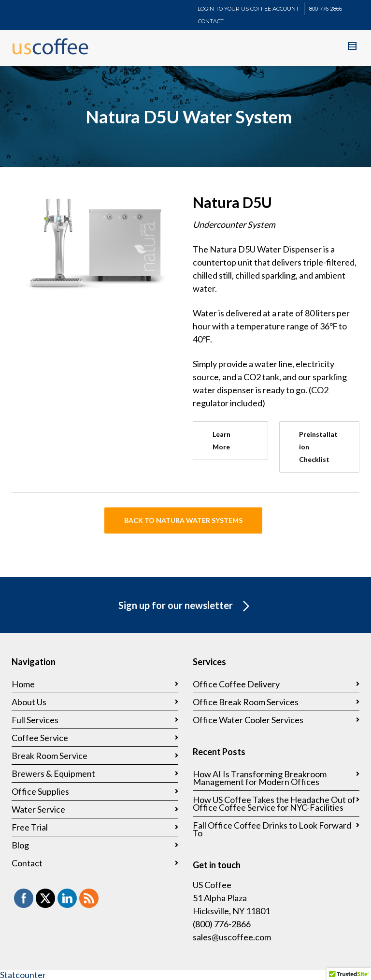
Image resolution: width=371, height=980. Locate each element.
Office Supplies (40, 791)
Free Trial (30, 827)
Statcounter (23, 975)
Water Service (38, 809)
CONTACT (211, 21)
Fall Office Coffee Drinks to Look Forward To (272, 829)
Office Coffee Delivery (236, 684)
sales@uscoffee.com (232, 937)
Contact (27, 863)
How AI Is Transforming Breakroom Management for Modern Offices (260, 778)
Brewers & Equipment (53, 773)
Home (23, 684)
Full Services (35, 720)
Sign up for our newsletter (186, 607)
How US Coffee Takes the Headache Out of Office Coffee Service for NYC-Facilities (274, 803)
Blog (20, 845)
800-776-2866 (326, 9)
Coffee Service (40, 738)
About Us (29, 702)
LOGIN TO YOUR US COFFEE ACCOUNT (248, 9)
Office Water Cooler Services (248, 720)
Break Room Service (50, 756)
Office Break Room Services (246, 702)
